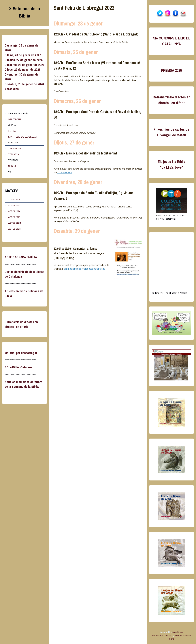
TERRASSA (14, 154)
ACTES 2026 (14, 200)
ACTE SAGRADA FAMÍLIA (21, 257)
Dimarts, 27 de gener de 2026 (24, 60)
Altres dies (12, 89)
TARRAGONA (15, 148)
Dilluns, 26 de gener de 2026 (23, 55)
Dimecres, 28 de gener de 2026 (24, 65)
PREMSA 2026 (171, 70)
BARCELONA (15, 119)
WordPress (178, 632)
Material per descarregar (21, 353)
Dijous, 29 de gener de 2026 (23, 69)
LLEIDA (12, 131)
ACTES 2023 (14, 217)
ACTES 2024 (14, 211)
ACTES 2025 (14, 205)
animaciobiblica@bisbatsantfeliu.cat (84, 269)
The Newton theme (161, 635)
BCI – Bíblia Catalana (19, 367)
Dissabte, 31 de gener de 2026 (24, 84)
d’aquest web (65, 172)
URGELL (12, 166)
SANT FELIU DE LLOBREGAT (23, 137)
